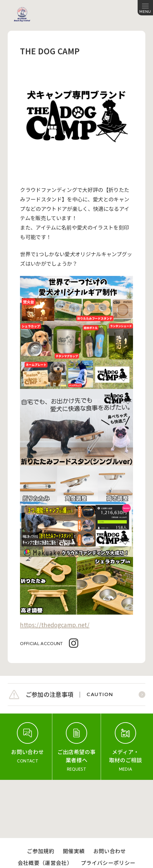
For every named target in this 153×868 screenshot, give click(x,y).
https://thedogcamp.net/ (55, 625)
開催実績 (74, 793)
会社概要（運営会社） (45, 805)
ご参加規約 (41, 793)
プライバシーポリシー (108, 805)
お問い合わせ (110, 793)
